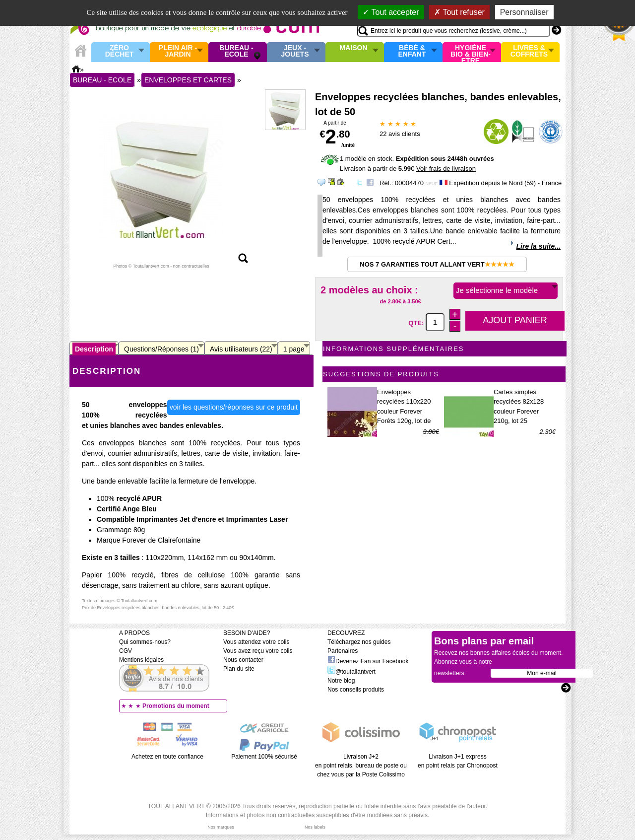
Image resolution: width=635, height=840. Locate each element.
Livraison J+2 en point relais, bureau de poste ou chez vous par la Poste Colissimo (361, 766)
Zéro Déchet (120, 51)
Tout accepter (391, 12)
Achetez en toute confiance (167, 757)
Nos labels (315, 827)
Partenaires (343, 651)
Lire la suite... (539, 246)
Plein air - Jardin (178, 51)
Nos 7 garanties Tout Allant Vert (437, 264)
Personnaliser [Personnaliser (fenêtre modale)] (524, 12)
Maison (354, 48)
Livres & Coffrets (529, 51)
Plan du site (239, 669)
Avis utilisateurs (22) (241, 349)
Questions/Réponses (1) (161, 349)
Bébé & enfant (412, 51)
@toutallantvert (351, 672)
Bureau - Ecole (236, 51)
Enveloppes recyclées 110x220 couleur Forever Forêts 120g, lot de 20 (404, 411)
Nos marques (221, 827)
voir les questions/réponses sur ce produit (234, 407)
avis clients (400, 134)
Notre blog (341, 681)
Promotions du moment (176, 706)
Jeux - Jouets (295, 51)
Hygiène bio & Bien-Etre (471, 52)
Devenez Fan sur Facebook (368, 661)
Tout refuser (459, 12)
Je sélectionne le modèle (497, 290)
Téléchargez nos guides (359, 642)
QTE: (417, 322)
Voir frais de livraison (446, 169)
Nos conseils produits (356, 690)
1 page (294, 349)
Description (94, 349)
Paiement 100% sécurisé (264, 757)
